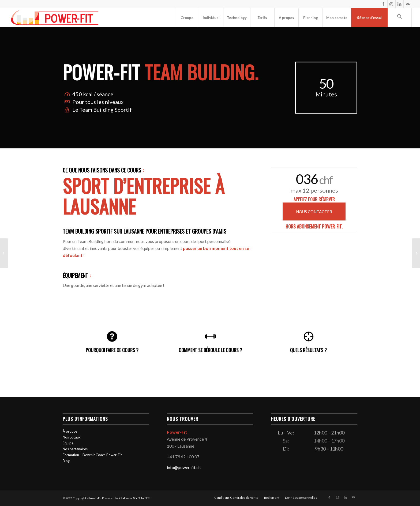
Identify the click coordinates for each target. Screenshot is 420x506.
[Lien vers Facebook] (383, 4)
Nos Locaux (72, 437)
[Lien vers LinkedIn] (400, 4)
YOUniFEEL (143, 498)
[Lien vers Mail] (408, 4)
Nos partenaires (75, 449)
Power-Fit (95, 498)
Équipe (68, 443)
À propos (70, 431)
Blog (66, 461)
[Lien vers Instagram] (391, 4)
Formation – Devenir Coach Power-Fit (92, 455)
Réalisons (125, 498)
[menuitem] (187, 18)
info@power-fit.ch (184, 467)
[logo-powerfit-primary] (55, 18)
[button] (400, 18)
